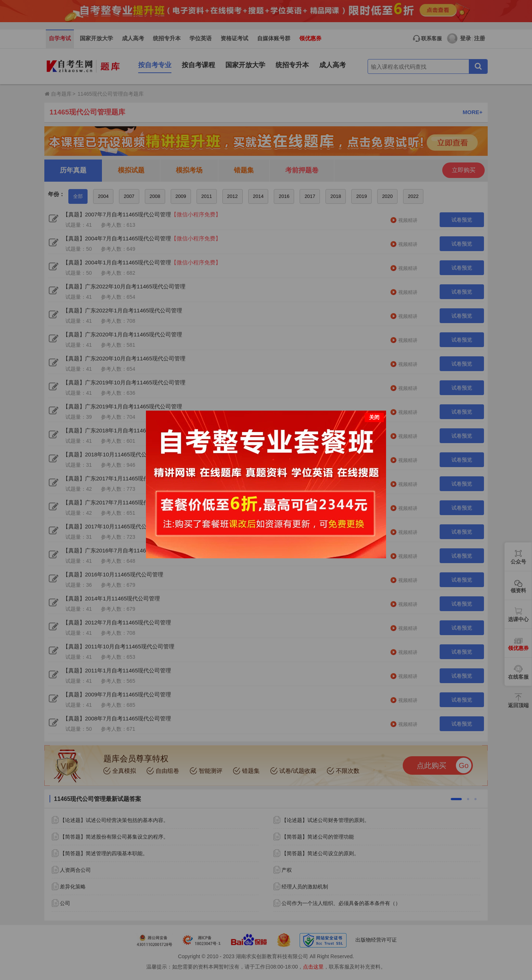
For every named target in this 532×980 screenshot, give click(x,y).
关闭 (374, 417)
